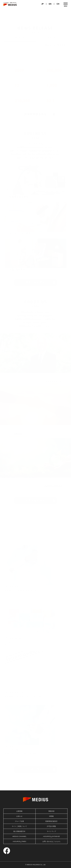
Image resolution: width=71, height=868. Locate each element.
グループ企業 (19, 821)
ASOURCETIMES (19, 842)
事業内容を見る (35, 282)
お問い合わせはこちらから (51, 841)
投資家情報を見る (36, 114)
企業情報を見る (35, 501)
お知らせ (51, 37)
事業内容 (51, 811)
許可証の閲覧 (51, 826)
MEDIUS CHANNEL (19, 836)
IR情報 (51, 816)
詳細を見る (35, 769)
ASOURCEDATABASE (51, 837)
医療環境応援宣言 (51, 821)
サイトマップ (51, 831)
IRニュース (20, 37)
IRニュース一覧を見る (55, 45)
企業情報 (19, 811)
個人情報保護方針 (19, 831)
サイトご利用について (19, 826)
